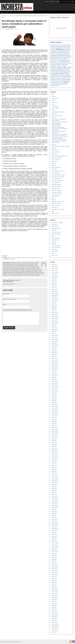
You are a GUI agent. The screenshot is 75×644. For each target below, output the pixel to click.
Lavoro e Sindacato (56, 160)
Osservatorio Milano (56, 183)
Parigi (52, 75)
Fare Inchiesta (21, 12)
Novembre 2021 (55, 364)
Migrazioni (54, 164)
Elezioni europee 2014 (56, 123)
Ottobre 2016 (54, 481)
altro (53, 95)
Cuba (68, 53)
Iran (52, 64)
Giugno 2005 (54, 632)
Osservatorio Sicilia (56, 188)
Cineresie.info (55, 225)
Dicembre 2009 (55, 622)
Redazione (4, 29)
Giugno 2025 (54, 282)
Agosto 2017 (54, 462)
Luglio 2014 (54, 533)
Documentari (54, 114)
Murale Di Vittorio (55, 72)
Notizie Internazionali (56, 248)
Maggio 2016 (54, 490)
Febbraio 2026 (55, 267)
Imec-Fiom (54, 242)
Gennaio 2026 (55, 269)
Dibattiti (7, 12)
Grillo (63, 61)
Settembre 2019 (55, 414)
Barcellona (57, 48)
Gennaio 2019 (55, 429)
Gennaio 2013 (55, 567)
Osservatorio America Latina (37, 258)
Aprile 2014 (54, 538)
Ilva (61, 63)
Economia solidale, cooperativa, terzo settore (21, 258)
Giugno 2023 (54, 328)
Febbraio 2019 (55, 427)
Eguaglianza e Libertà (56, 228)
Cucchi (52, 54)
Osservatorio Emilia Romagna (58, 177)
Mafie (59, 69)
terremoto (67, 81)
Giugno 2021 (54, 374)
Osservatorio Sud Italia (56, 192)
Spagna (65, 80)
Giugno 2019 (54, 420)
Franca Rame (63, 58)
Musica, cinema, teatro (56, 167)
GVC (53, 236)
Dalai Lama (60, 54)
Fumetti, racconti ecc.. (56, 152)
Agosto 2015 (54, 508)
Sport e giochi (55, 208)
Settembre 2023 (55, 322)
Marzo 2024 (54, 311)
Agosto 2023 (54, 324)
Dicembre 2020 (55, 385)
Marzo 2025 (54, 288)
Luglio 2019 (54, 418)
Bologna (60, 49)
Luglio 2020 (54, 395)
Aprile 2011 (54, 607)
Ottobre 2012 (54, 573)
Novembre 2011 (55, 594)
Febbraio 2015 (55, 519)
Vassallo (61, 84)
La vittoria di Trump (61, 66)
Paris (56, 75)
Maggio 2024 (54, 307)
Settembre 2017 (55, 460)
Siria (56, 80)
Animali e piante (55, 99)
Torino (61, 83)
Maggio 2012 (54, 582)
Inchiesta (3, 642)
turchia (56, 84)
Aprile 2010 (54, 621)
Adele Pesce (54, 45)
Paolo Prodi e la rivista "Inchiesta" (59, 131)
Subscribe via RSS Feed (10, 284)
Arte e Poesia (55, 102)
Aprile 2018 (54, 446)
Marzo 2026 (54, 265)
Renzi (52, 78)
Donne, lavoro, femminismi (57, 116)
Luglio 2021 (54, 372)
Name (6, 294)
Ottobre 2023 (54, 320)
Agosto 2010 (54, 617)
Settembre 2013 (55, 552)
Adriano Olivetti (61, 45)
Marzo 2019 (54, 425)
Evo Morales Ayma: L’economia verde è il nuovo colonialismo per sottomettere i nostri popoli (24, 24)
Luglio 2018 (54, 441)
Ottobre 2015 (54, 504)
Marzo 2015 (54, 517)
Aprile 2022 (54, 355)
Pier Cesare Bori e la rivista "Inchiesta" (60, 134)
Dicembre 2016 (55, 477)
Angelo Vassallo (55, 46)
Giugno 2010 (54, 619)
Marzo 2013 (54, 563)
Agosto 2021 (54, 370)
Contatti (57, 1)
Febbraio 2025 (55, 290)
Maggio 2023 (54, 330)
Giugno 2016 (54, 489)
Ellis (67, 57)
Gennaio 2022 (55, 360)
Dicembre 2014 (55, 523)
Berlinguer (53, 50)
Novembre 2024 (55, 295)
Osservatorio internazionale (9, 259)
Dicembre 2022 (55, 339)
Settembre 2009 (55, 626)
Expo (52, 58)
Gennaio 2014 (55, 544)
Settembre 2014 (55, 529)
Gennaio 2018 (55, 452)
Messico (58, 70)
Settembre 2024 (55, 299)
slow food (60, 80)
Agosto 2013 (54, 554)
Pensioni (60, 75)
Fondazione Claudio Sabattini (58, 127)
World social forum (56, 142)
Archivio (53, 100)
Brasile (65, 50)
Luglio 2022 (54, 349)
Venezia (65, 84)
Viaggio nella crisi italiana (57, 138)
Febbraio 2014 (55, 542)
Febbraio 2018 (55, 450)
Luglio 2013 (54, 555)
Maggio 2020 (54, 399)
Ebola (66, 56)
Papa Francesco (60, 73)
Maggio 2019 (54, 422)
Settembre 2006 (55, 630)
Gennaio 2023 (55, 337)
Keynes (59, 64)
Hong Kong (57, 63)
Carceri (53, 104)
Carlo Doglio (54, 51)
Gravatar (30, 310)
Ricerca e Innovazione (56, 204)
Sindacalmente (55, 251)
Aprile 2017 (54, 469)
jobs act (55, 64)
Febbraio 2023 (55, 336)
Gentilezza (53, 60)
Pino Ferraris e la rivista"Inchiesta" (59, 136)
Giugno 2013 (54, 557)
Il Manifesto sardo (55, 240)
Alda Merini (68, 45)
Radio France (68, 76)
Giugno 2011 (54, 603)
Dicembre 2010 (55, 611)
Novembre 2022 (55, 341)
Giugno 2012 (54, 580)
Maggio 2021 (54, 376)
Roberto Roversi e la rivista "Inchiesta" (60, 137)
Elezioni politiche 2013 (56, 125)
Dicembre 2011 (55, 592)
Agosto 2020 (54, 393)
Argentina (62, 46)
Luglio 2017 (54, 464)
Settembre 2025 (55, 276)
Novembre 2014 (55, 525)
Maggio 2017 (54, 467)
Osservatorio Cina (55, 173)
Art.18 (66, 46)
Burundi (69, 50)
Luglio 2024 (54, 303)
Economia (54, 144)
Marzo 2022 (54, 357)
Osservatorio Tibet (28, 12)
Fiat (54, 58)
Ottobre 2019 (54, 412)
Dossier (2, 12)
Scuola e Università (56, 206)
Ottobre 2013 (54, 550)
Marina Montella (65, 69)
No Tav (69, 72)
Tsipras (66, 82)
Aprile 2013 (54, 561)
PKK (64, 75)
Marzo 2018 (54, 448)
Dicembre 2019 (55, 408)
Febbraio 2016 (55, 496)
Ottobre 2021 (54, 366)
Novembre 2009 (55, 624)
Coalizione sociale (65, 51)
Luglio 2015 (54, 510)
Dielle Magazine (55, 227)
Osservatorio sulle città (56, 194)
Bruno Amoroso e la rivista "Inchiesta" (59, 122)
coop (65, 53)
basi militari (63, 48)
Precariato (54, 200)
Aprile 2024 (54, 309)
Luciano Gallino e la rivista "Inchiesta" (59, 129)
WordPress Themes (18, 642)
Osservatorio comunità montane (58, 175)
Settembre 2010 (55, 615)
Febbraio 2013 (55, 565)
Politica (52, 76)
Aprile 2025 (54, 286)
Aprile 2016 (54, 492)
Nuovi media (54, 169)
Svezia (60, 81)
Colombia (61, 53)
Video (11, 12)
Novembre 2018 (55, 433)
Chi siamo (47, 1)
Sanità (58, 78)
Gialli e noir (54, 154)
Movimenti (54, 165)
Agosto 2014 (54, 531)
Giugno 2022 (54, 351)
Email (10, 299)
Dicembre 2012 (55, 569)
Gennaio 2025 (55, 292)
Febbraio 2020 (55, 404)
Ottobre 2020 (54, 389)
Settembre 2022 (55, 345)
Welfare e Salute (55, 213)
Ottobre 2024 (54, 297)
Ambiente (11, 16)
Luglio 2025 (54, 280)
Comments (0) (15, 29)
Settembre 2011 (55, 598)
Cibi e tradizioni (55, 106)
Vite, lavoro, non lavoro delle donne (59, 140)
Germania (59, 60)
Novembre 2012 (55, 571)
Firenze (58, 58)
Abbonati (52, 1)
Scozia (62, 78)
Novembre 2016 (55, 479)
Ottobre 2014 (54, 527)
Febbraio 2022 (55, 358)
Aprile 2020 (54, 401)
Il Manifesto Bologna (56, 238)
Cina (58, 51)
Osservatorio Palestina (56, 185)
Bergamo (69, 48)
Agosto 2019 (54, 416)
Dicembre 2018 (55, 431)
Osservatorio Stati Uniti (57, 190)
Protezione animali (59, 76)
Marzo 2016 (54, 494)
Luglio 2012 (54, 578)
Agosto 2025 (54, 278)
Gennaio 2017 (55, 475)
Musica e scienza (55, 130)
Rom (55, 78)
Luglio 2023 (54, 326)
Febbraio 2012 (55, 588)
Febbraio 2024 (55, 313)
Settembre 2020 (55, 391)
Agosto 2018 (54, 439)
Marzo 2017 (54, 471)
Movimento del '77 (65, 70)
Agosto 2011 (54, 599)
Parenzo (67, 73)
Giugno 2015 (54, 511)
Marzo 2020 (54, 402)
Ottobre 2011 (54, 596)
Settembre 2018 (55, 437)
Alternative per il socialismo (57, 223)
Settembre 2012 (55, 575)
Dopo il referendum (59, 56)
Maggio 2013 (54, 559)
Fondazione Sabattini (56, 234)
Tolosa (58, 83)
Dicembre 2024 (55, 293)
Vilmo (58, 86)
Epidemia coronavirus (56, 126)
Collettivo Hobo (55, 53)
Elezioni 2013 (54, 57)
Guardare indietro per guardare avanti (59, 156)
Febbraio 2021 (55, 381)
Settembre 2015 (55, 506)
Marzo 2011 (54, 609)
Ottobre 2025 (54, 274)
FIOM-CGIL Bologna (56, 232)
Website (5, 305)
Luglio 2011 (54, 601)
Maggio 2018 (54, 445)
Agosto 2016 (54, 485)
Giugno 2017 (54, 466)
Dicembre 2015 (55, 500)
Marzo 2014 (54, 540)
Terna (63, 81)
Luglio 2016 (54, 487)
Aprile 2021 (54, 378)
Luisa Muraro (54, 69)
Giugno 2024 (54, 305)
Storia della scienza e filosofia (58, 209)
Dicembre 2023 (55, 316)
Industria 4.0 (68, 63)
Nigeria (65, 72)
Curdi (56, 54)
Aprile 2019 (54, 423)
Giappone (64, 60)
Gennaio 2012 (55, 590)
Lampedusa (54, 67)
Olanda (52, 73)
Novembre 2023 (55, 318)
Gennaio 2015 (55, 521)
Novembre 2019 (55, 410)
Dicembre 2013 (55, 546)
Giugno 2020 (54, 397)
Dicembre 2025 (55, 270)
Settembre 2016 (55, 483)
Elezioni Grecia (62, 57)
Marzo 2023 (54, 334)
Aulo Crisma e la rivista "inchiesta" (59, 119)
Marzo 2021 (54, 379)
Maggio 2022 (54, 353)
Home (8, 16)
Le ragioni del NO (66, 67)
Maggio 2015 (54, 513)
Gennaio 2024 (55, 314)
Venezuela (53, 86)
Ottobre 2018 (54, 435)
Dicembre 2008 (55, 628)
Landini (59, 67)
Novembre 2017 (55, 456)
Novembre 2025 (55, 272)
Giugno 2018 (54, 443)
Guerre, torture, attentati (57, 158)
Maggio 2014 (54, 536)
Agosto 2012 (54, 577)
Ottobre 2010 (54, 613)
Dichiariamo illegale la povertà (58, 112)
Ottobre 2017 (54, 458)
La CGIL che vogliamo (56, 246)
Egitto (69, 56)
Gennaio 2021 (55, 383)
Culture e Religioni (56, 108)
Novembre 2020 (55, 387)
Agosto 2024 (54, 301)
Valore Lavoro (55, 255)
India (64, 63)
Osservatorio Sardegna (57, 186)
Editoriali (15, 12)
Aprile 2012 (54, 584)
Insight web (54, 244)
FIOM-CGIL (54, 230)
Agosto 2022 (54, 347)
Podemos (68, 75)
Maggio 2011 (54, 605)
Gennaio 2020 (55, 406)
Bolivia (7, 256)
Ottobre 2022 (54, 343)
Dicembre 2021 (55, 362)
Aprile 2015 (54, 515)
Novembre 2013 (55, 548)
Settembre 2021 (55, 368)
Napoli (61, 72)
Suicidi (56, 81)
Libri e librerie (55, 162)
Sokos (53, 253)
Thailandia (53, 83)
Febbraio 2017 (55, 473)
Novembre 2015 (55, 502)
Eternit (70, 57)
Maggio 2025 (54, 284)
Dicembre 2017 (55, 454)
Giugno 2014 (54, 534)
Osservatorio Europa (56, 179)
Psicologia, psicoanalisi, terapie (58, 202)
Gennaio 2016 (55, 498)
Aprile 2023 (54, 332)
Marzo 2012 (54, 586)
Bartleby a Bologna (56, 120)
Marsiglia (53, 70)
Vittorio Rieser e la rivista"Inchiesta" (59, 141)
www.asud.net (36, 53)
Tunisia (52, 84)
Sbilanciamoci (55, 250)
